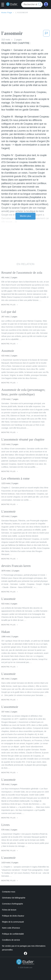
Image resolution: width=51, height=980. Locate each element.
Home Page (7, 13)
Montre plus (26, 216)
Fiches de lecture (9, 910)
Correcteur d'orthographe (13, 904)
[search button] (40, 5)
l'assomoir (22, 13)
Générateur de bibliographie (14, 898)
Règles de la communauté (13, 922)
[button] (4, 5)
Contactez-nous (9, 892)
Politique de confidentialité (13, 934)
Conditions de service (11, 940)
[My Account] (46, 4)
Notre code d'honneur (11, 928)
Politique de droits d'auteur (13, 916)
